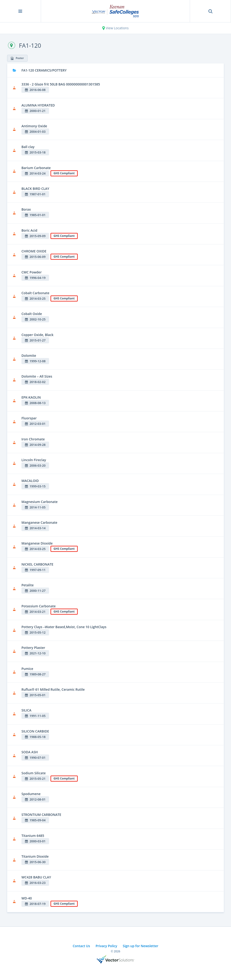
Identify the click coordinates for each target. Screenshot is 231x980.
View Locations (115, 28)
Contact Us (81, 946)
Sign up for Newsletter (141, 946)
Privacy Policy (106, 946)
